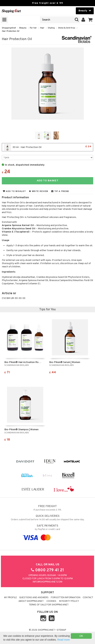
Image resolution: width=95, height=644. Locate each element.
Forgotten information (66, 598)
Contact (88, 598)
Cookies (51, 601)
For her (33, 28)
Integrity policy (69, 601)
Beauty (23, 28)
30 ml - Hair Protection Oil (47, 147)
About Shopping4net (31, 601)
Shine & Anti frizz (67, 28)
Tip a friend (60, 191)
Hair (42, 28)
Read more (63, 640)
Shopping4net (9, 28)
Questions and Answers (34, 598)
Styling (51, 28)
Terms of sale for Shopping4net (49, 605)
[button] (90, 20)
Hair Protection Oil (10, 31)
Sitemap (61, 630)
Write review (39, 191)
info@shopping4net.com (47, 582)
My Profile (10, 598)
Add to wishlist (14, 191)
